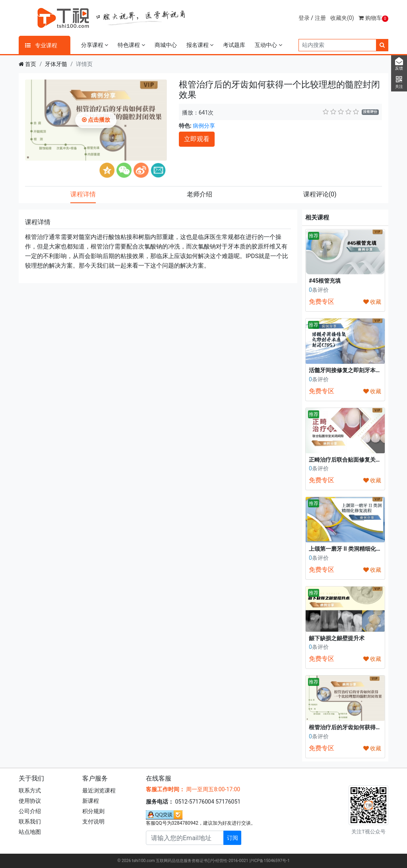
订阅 (233, 838)
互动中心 (268, 45)
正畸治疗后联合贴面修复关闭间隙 (351, 460)
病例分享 (204, 126)
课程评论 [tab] (320, 194)
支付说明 (93, 821)
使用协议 (30, 801)
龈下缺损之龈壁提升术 (337, 638)
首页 (31, 64)
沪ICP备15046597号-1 (269, 861)
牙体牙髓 (56, 64)
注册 (320, 18)
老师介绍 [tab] (200, 194)
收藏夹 (342, 18)
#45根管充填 (325, 281)
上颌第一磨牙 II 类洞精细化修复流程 (354, 549)
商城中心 (166, 45)
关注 (399, 82)
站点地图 (30, 832)
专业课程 (41, 45)
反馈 (399, 64)
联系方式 (30, 790)
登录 (304, 18)
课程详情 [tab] (83, 194)
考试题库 (234, 45)
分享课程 (95, 45)
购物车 (373, 18)
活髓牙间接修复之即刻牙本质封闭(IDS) (357, 370)
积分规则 (93, 811)
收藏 (372, 302)
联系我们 (30, 821)
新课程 (91, 801)
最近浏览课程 (99, 790)
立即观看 (197, 139)
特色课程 (131, 45)
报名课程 (200, 45)
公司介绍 (30, 811)
